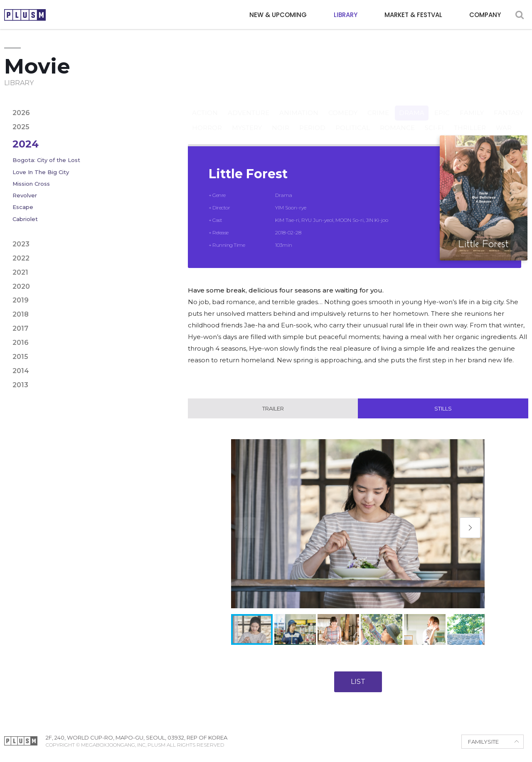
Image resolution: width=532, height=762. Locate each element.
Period (312, 120)
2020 (21, 286)
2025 (21, 127)
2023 (21, 244)
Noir (281, 120)
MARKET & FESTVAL (413, 15)
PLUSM (25, 15)
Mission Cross (31, 184)
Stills (443, 408)
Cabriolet (25, 219)
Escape (23, 207)
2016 (21, 343)
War (504, 120)
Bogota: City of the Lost (46, 160)
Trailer (273, 408)
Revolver (25, 195)
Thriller (470, 120)
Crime (378, 105)
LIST (358, 682)
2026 (21, 113)
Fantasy (509, 105)
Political (353, 120)
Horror (207, 120)
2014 (21, 371)
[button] (470, 528)
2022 (21, 258)
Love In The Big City (41, 172)
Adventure (249, 105)
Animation (299, 105)
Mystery (247, 120)
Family (472, 105)
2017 (20, 328)
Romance (397, 120)
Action (205, 105)
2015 (20, 357)
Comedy (343, 105)
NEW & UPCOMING (278, 15)
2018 (21, 314)
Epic (442, 105)
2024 (26, 144)
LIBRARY (346, 15)
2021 (20, 272)
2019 (21, 300)
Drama (412, 105)
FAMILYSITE (483, 742)
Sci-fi (434, 120)
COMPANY (485, 15)
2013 (20, 385)
